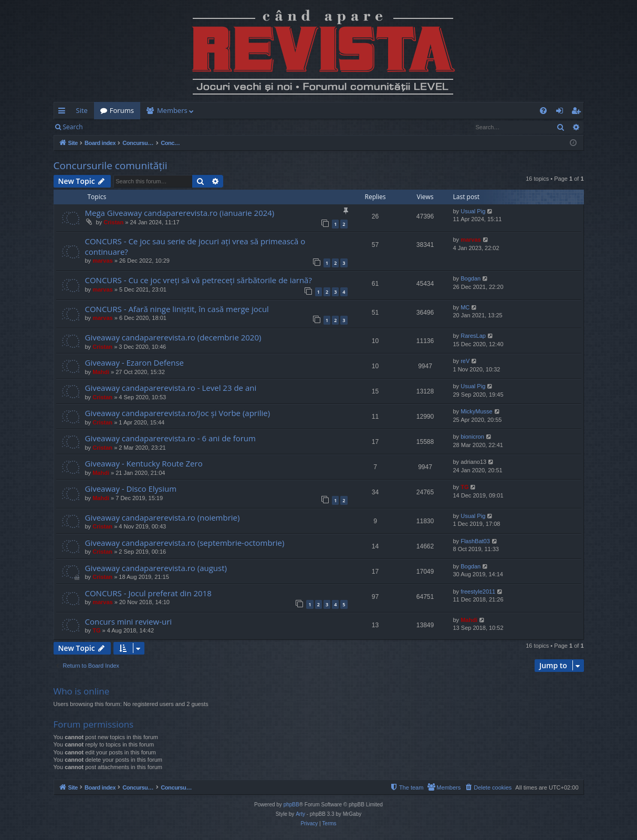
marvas (103, 261)
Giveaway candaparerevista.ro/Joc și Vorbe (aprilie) (178, 413)
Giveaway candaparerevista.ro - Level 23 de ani (171, 388)
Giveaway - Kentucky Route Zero (144, 463)
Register (141, 127)
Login (106, 127)
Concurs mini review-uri (129, 621)
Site (82, 110)
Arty (300, 814)
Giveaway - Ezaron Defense (135, 362)
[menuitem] (380, 111)
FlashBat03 (475, 541)
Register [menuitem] (578, 112)
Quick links (64, 112)
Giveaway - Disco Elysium (131, 489)
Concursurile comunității (111, 165)
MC (465, 307)
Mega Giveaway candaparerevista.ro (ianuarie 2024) (180, 213)
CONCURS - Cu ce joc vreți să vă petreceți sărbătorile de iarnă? (199, 280)
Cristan (113, 222)
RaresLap (473, 336)
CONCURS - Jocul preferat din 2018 (148, 593)
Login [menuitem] (562, 112)
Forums (122, 110)
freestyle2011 (478, 592)
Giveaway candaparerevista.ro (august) (156, 568)
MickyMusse (477, 411)
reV (465, 361)
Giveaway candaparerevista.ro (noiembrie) (163, 517)
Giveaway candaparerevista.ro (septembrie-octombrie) (185, 543)
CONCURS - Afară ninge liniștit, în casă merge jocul (177, 309)
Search (73, 127)
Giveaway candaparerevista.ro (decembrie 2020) (173, 337)
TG (464, 487)
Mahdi (101, 372)
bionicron (472, 437)
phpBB (291, 805)
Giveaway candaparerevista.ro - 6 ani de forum (170, 438)
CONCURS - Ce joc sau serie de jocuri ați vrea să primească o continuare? (195, 246)
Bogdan (471, 278)
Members (172, 110)
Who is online (82, 691)
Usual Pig (473, 211)
